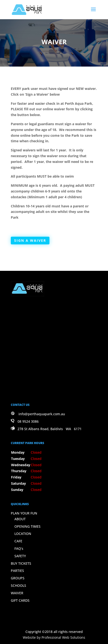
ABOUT (20, 519)
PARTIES (17, 571)
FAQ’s (19, 548)
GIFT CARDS (20, 600)
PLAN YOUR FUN (24, 513)
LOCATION (23, 534)
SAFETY (20, 556)
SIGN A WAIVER (30, 240)
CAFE (18, 541)
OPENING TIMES (27, 526)
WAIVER (17, 593)
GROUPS (18, 578)
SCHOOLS (18, 585)
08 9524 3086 (28, 421)
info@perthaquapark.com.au (42, 414)
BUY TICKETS (21, 563)
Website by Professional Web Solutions (54, 637)
